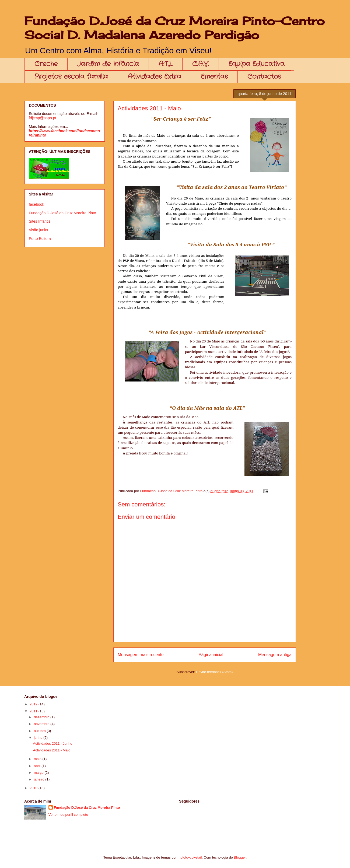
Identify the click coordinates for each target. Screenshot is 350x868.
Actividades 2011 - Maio (52, 750)
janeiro (40, 779)
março (39, 773)
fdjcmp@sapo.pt (42, 118)
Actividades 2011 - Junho (52, 743)
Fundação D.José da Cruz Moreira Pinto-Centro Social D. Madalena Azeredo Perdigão (175, 28)
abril (38, 766)
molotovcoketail (190, 857)
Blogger (240, 857)
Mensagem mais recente (141, 655)
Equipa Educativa (257, 64)
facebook (36, 204)
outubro (40, 731)
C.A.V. (201, 64)
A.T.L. (166, 64)
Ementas (214, 77)
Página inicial (211, 655)
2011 (34, 711)
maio (38, 759)
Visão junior (39, 230)
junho (39, 738)
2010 (34, 788)
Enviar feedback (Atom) (215, 672)
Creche (46, 64)
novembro (42, 724)
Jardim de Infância (108, 64)
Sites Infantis (40, 221)
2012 (34, 704)
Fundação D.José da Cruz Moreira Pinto (62, 213)
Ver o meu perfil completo (68, 815)
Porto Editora (40, 239)
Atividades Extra (154, 77)
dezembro (42, 717)
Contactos (264, 77)
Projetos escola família (71, 77)
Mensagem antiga (275, 655)
